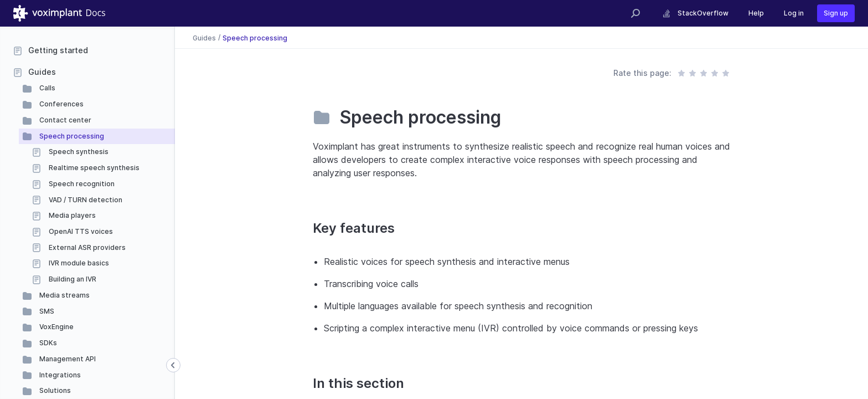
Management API (67, 359)
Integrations (59, 375)
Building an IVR (72, 279)
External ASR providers (86, 247)
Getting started (58, 50)
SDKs (47, 343)
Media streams (64, 295)
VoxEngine (56, 327)
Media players (71, 215)
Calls (46, 88)
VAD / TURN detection (85, 200)
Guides (42, 72)
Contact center (64, 120)
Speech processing (71, 136)
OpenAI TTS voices (80, 231)
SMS (46, 311)
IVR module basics (78, 263)
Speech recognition (81, 184)
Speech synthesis (78, 152)
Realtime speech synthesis (93, 168)
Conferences (61, 104)
